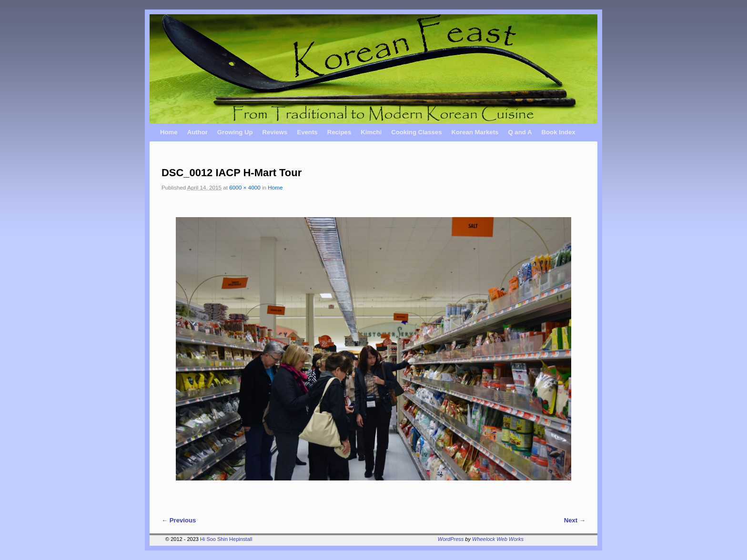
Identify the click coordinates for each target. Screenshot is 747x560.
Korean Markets (475, 132)
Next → (575, 520)
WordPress (451, 539)
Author (197, 132)
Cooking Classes (416, 132)
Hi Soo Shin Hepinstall (226, 539)
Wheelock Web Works (498, 539)
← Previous (179, 520)
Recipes (339, 132)
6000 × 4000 (245, 187)
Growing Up (235, 132)
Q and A (520, 132)
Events (307, 132)
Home (169, 132)
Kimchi (371, 132)
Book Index (559, 132)
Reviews (275, 132)
